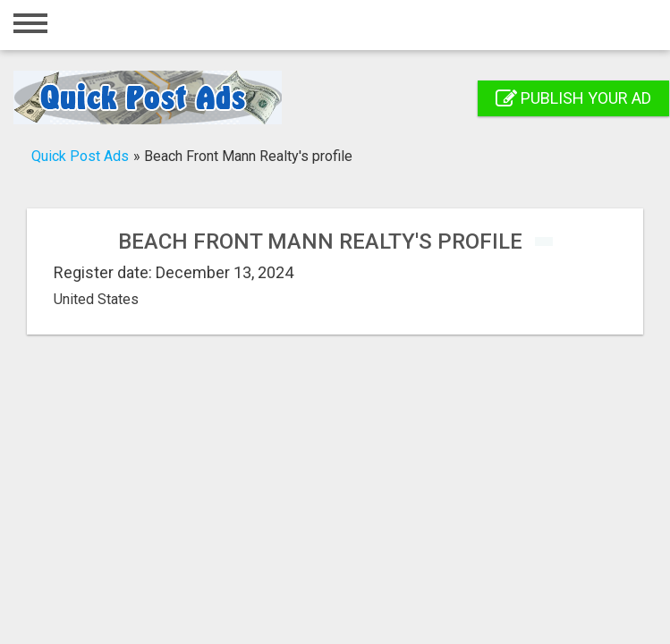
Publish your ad (573, 98)
